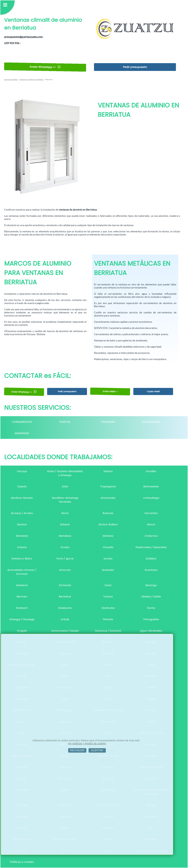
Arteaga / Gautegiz (22, 619)
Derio (108, 585)
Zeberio (65, 524)
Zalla (65, 486)
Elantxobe (108, 608)
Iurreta (108, 559)
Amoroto (65, 570)
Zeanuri (22, 524)
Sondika (151, 471)
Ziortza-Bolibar (108, 524)
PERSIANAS (108, 422)
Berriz (65, 513)
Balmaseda (151, 486)
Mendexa (65, 536)
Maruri (151, 524)
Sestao (108, 471)
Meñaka (108, 536)
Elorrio (151, 608)
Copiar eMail (153, 391)
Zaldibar (151, 559)
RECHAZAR (77, 750)
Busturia (108, 513)
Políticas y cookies (22, 862)
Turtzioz (108, 597)
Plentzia (108, 619)
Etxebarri (22, 608)
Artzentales (108, 498)
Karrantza (151, 513)
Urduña (22, 547)
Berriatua (65, 597)
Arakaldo (108, 570)
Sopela (22, 486)
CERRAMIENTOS (22, 422)
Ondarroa (151, 536)
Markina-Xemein (22, 498)
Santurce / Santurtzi (108, 631)
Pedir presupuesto (135, 67)
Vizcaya (22, 471)
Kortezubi (65, 585)
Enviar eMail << (110, 392)
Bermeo (22, 597)
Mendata (22, 536)
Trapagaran (108, 486)
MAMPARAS (22, 433)
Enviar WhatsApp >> (45, 67)
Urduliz (65, 619)
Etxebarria (65, 608)
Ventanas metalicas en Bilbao (31, 80)
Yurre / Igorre (65, 559)
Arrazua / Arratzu (22, 513)
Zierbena (22, 585)
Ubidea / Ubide (151, 597)
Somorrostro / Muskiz (65, 631)
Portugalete (151, 619)
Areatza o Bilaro (22, 559)
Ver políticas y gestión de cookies (87, 743)
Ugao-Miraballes (151, 631)
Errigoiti (22, 631)
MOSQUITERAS (151, 422)
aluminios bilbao (11, 80)
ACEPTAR (97, 750)
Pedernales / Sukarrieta (151, 547)
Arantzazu (151, 570)
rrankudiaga (151, 498)
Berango (151, 585)
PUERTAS (65, 422)
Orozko (65, 547)
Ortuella (108, 547)
